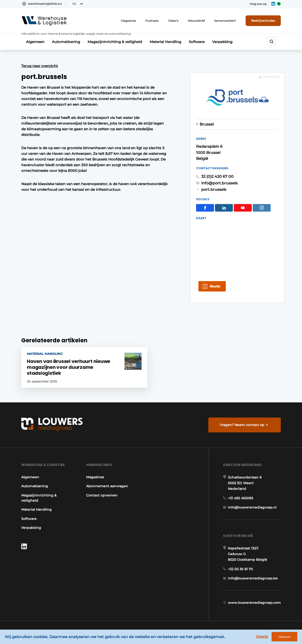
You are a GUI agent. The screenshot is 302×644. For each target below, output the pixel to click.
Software (197, 42)
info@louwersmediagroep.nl (252, 507)
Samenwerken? (225, 21)
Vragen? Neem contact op (242, 425)
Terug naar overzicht (40, 66)
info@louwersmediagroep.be (253, 578)
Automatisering (66, 42)
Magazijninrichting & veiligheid (115, 42)
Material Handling (165, 42)
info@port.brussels (219, 183)
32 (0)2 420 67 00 (217, 176)
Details (262, 637)
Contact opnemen (102, 495)
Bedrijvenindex (263, 21)
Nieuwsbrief (196, 21)
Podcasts (152, 21)
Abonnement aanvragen (107, 486)
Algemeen (35, 42)
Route (215, 286)
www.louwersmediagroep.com (254, 603)
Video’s (173, 21)
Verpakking (222, 42)
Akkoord (284, 637)
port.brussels (214, 189)
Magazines (128, 21)
